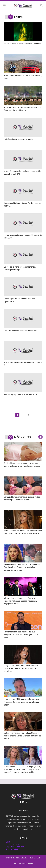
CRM (8, 842)
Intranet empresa (13, 844)
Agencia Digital (12, 849)
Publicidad (22, 864)
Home (15, 864)
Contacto (30, 864)
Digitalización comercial (15, 847)
